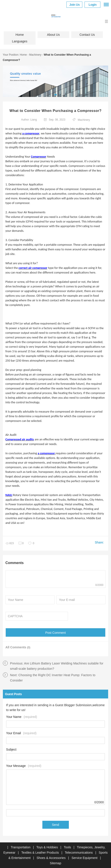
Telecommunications (79, 853)
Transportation (21, 847)
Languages (20, 41)
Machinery (35, 55)
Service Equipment (85, 858)
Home (20, 35)
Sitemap (55, 863)
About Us (53, 35)
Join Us (74, 5)
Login (93, 5)
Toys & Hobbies (48, 847)
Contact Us (87, 35)
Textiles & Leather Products (40, 853)
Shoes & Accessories (52, 858)
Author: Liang (29, 120)
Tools (68, 847)
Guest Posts (13, 694)
